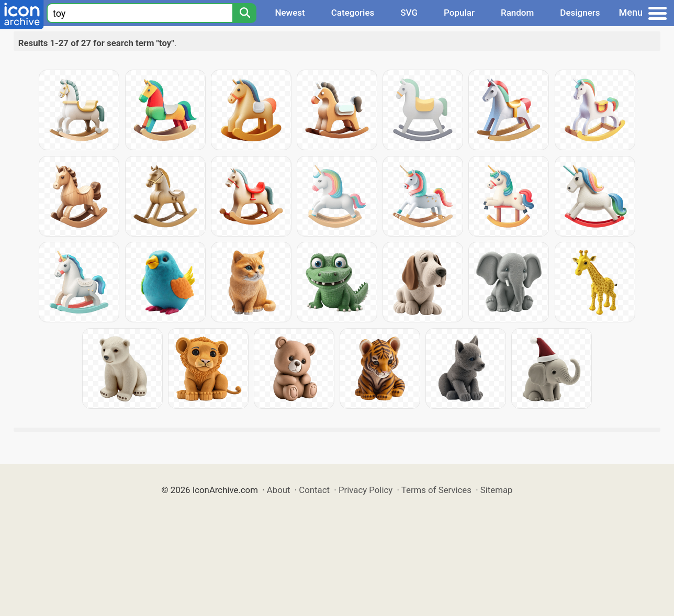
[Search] (244, 13)
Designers (580, 13)
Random (517, 13)
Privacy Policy (366, 490)
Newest (290, 13)
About (279, 490)
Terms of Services (436, 490)
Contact (314, 490)
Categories (353, 13)
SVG (409, 13)
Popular (459, 13)
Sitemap (497, 490)
